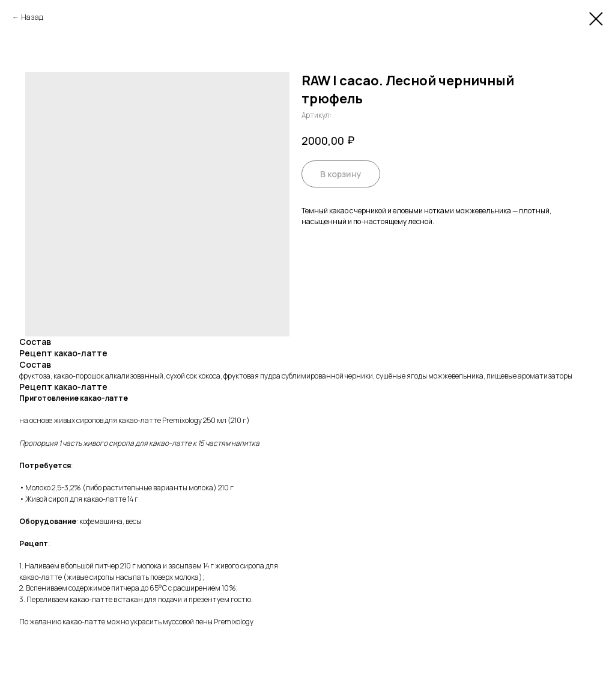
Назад (32, 17)
